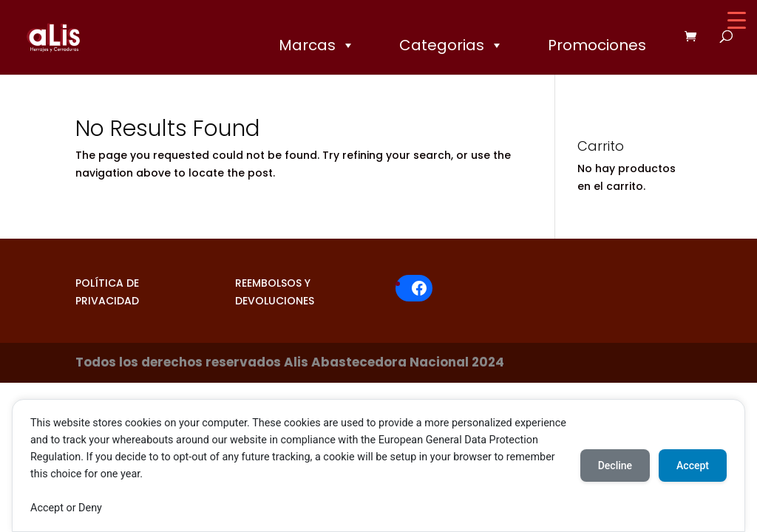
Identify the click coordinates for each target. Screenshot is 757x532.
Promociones (597, 45)
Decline (615, 465)
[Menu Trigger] (737, 20)
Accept (693, 465)
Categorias (451, 45)
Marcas (317, 45)
